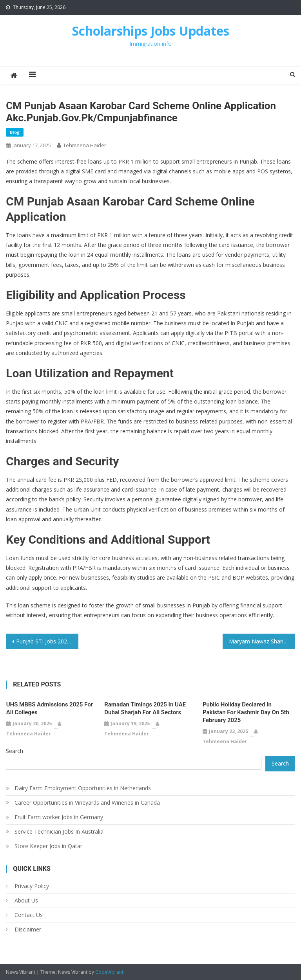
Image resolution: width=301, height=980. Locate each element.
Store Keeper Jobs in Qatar (48, 846)
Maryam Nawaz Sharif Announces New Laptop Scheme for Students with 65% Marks (262, 641)
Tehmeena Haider (85, 145)
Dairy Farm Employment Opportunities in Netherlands (83, 788)
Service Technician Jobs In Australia (59, 831)
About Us (26, 900)
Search (15, 751)
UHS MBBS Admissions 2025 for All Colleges (50, 708)
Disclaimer (28, 929)
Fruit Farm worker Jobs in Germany (59, 817)
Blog (15, 132)
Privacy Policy (32, 886)
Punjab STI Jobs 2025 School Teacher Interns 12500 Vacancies (47, 641)
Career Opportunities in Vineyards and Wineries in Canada (87, 803)
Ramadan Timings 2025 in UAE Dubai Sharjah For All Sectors (145, 708)
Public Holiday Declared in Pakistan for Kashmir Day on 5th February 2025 (246, 712)
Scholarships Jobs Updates (150, 31)
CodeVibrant (109, 972)
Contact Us (29, 915)
